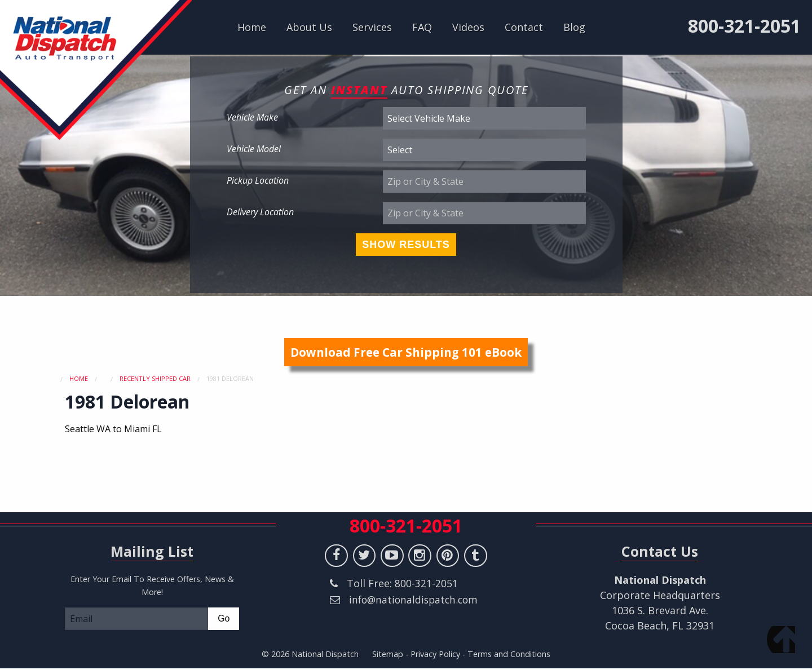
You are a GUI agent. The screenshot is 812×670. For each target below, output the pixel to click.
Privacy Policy (435, 654)
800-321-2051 (744, 26)
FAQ (422, 27)
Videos (468, 27)
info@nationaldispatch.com (397, 616)
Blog (574, 27)
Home (252, 27)
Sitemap (388, 654)
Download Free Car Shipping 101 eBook (406, 352)
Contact (524, 27)
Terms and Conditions (509, 654)
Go (224, 618)
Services (372, 27)
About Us (309, 27)
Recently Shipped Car (155, 378)
